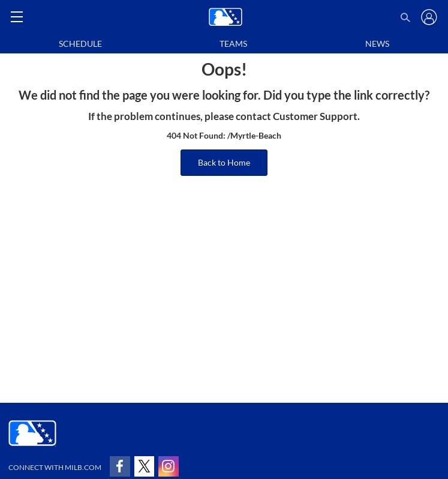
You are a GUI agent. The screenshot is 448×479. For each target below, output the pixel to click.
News (377, 44)
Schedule (80, 44)
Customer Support (315, 116)
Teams (233, 44)
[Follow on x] (145, 466)
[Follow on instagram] (169, 466)
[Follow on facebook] (120, 466)
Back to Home (224, 162)
